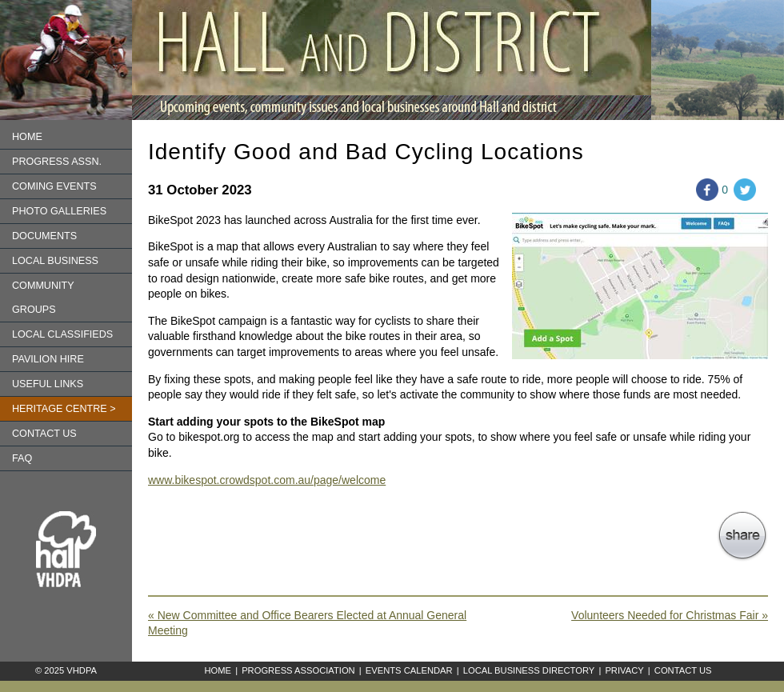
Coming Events (54, 186)
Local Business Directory (529, 670)
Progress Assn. (57, 162)
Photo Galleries (59, 211)
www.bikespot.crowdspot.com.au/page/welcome (267, 480)
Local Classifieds (62, 334)
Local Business (55, 261)
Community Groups (43, 298)
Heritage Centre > (64, 409)
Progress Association (298, 670)
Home (27, 137)
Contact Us (683, 670)
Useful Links (48, 384)
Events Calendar (409, 670)
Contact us (44, 434)
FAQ (22, 458)
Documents (44, 236)
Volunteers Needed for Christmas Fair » (670, 615)
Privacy (624, 670)
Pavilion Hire (48, 359)
